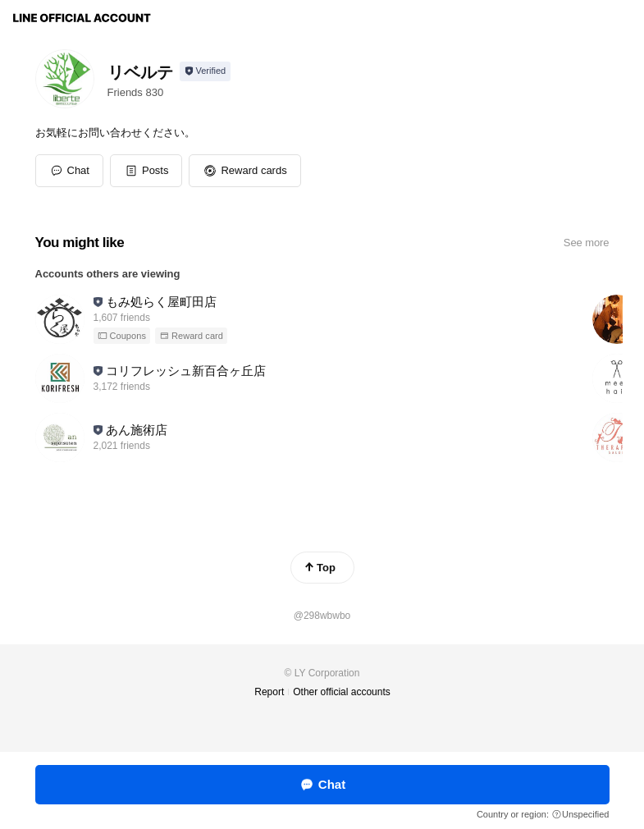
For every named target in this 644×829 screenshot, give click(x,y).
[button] (146, 171)
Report (269, 692)
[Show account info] (206, 71)
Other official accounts (342, 692)
